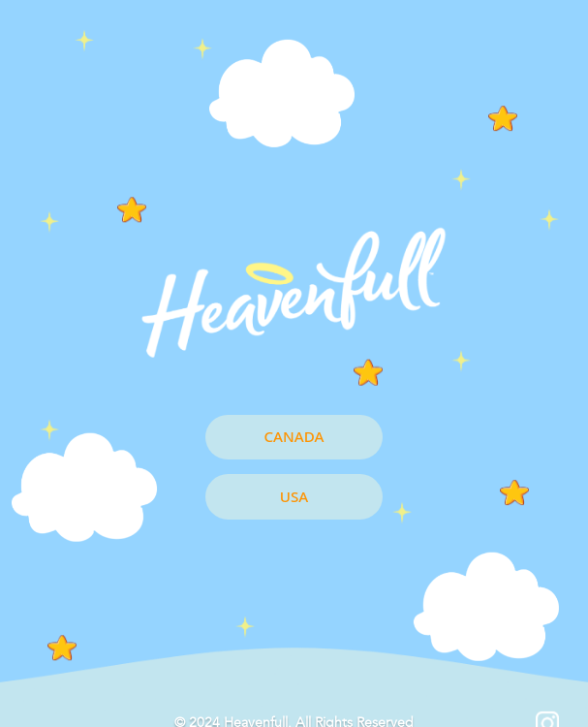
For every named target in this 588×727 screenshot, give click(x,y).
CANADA (294, 436)
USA (294, 496)
